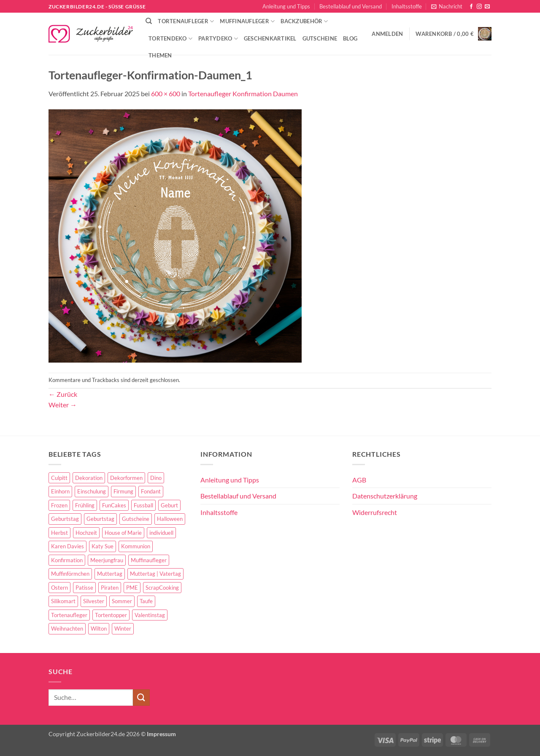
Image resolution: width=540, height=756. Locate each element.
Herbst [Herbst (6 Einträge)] (59, 533)
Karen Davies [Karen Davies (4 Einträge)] (67, 546)
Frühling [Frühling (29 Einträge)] (85, 505)
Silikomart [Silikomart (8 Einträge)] (63, 601)
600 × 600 (166, 93)
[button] (447, 6)
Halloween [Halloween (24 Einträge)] (170, 519)
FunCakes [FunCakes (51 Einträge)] (114, 505)
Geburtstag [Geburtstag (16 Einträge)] (100, 519)
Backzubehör (304, 21)
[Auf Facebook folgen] (471, 7)
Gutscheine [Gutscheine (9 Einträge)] (136, 519)
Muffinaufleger (247, 21)
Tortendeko (170, 39)
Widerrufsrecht (375, 512)
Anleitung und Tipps (286, 6)
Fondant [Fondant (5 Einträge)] (151, 491)
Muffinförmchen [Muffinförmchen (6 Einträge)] (70, 574)
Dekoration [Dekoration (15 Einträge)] (89, 478)
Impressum (161, 734)
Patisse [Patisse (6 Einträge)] (84, 588)
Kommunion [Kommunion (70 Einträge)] (136, 546)
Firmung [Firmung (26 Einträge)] (123, 491)
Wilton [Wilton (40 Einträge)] (99, 629)
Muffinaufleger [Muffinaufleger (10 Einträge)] (149, 560)
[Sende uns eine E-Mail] (487, 7)
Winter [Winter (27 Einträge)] (123, 629)
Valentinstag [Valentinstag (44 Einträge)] (150, 615)
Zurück (63, 394)
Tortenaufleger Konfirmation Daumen (243, 93)
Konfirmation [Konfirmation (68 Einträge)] (67, 560)
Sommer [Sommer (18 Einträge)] (122, 601)
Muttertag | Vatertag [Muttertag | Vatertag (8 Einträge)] (155, 574)
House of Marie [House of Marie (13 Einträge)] (123, 533)
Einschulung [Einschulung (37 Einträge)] (92, 491)
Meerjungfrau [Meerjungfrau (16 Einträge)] (107, 560)
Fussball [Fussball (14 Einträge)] (143, 505)
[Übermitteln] (141, 698)
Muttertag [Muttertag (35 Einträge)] (110, 574)
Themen (160, 55)
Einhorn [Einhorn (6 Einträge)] (60, 491)
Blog (350, 38)
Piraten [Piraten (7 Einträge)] (110, 588)
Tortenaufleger (186, 21)
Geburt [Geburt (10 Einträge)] (169, 505)
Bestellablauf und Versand (351, 6)
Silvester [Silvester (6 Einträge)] (94, 601)
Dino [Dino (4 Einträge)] (156, 478)
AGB (359, 480)
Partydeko (218, 39)
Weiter (63, 405)
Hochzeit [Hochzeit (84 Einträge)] (86, 533)
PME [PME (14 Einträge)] (132, 588)
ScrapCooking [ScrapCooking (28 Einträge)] (162, 588)
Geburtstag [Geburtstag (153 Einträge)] (65, 519)
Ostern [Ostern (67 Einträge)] (59, 588)
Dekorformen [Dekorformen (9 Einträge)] (126, 478)
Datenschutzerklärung (385, 496)
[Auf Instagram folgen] (479, 7)
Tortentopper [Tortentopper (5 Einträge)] (111, 615)
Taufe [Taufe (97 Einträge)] (146, 601)
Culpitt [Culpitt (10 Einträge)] (59, 478)
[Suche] (149, 21)
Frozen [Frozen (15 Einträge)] (59, 505)
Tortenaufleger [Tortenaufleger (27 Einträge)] (69, 615)
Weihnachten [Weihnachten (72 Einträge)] (67, 629)
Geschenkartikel (270, 38)
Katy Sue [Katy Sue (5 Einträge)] (103, 546)
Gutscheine (320, 38)
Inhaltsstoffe (407, 6)
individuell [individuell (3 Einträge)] (161, 533)
